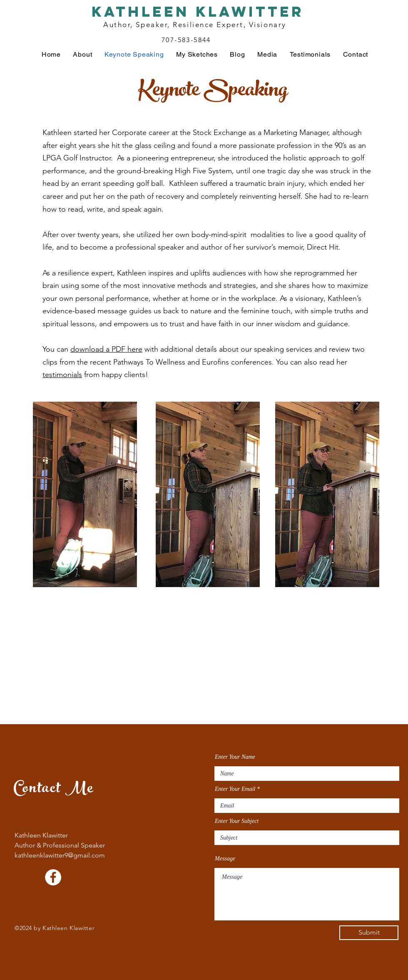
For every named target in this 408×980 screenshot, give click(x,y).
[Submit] (369, 933)
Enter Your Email (235, 789)
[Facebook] (53, 877)
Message (225, 859)
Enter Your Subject (237, 821)
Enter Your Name (235, 757)
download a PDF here (106, 349)
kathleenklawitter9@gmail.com (60, 855)
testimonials (62, 375)
